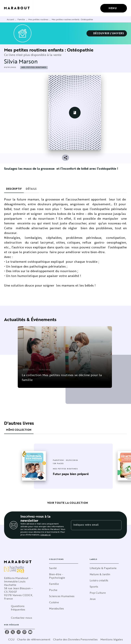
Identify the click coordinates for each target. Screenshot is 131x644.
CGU (11, 639)
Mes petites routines (38, 19)
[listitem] (7, 632)
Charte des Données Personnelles (75, 639)
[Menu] (114, 8)
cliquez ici (45, 535)
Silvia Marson (21, 61)
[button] (107, 33)
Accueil (10, 19)
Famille (21, 19)
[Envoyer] (117, 525)
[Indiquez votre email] (92, 525)
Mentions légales (112, 639)
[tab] (14, 189)
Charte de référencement (34, 639)
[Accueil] (18, 8)
